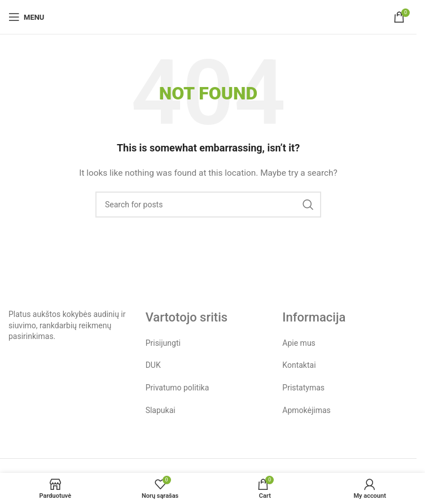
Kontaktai (299, 365)
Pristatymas (303, 388)
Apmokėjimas (306, 410)
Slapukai (161, 410)
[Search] (208, 205)
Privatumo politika (178, 388)
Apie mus (299, 343)
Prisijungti (163, 343)
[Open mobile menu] (26, 17)
